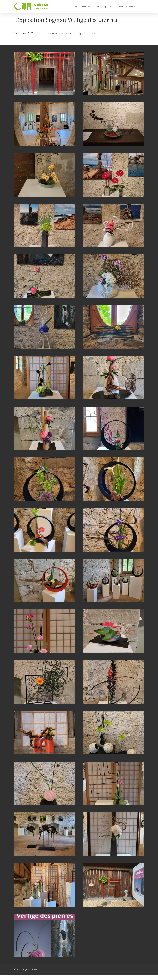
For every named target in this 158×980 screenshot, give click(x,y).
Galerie (119, 6)
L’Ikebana (85, 6)
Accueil (75, 6)
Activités (96, 6)
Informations (131, 6)
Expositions (108, 6)
